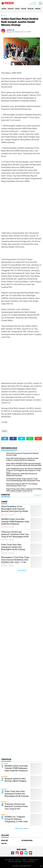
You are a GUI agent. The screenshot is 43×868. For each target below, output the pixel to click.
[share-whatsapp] (30, 439)
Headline (31, 9)
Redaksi (24, 860)
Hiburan (38, 9)
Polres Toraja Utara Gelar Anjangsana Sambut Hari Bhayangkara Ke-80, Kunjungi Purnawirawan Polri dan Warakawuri (13, 549)
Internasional (27, 840)
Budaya (4, 9)
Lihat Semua (22, 571)
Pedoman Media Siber (15, 862)
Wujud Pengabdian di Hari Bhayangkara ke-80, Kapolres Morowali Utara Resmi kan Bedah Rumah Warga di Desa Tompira (15, 510)
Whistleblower (9, 860)
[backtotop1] (41, 866)
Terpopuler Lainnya (22, 829)
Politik (4, 843)
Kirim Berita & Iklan (29, 862)
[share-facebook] (13, 439)
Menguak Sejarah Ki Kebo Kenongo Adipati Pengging (15, 780)
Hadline (24, 9)
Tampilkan (37, 495)
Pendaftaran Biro (33, 860)
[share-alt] (5, 439)
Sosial (5, 15)
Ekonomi (11, 9)
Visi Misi (18, 860)
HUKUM (17, 9)
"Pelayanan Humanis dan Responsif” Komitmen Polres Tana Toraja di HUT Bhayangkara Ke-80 (15, 534)
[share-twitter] (21, 439)
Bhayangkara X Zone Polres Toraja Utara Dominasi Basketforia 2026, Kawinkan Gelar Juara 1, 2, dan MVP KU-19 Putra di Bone (15, 561)
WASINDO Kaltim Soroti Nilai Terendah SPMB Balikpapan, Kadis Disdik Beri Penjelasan (15, 522)
